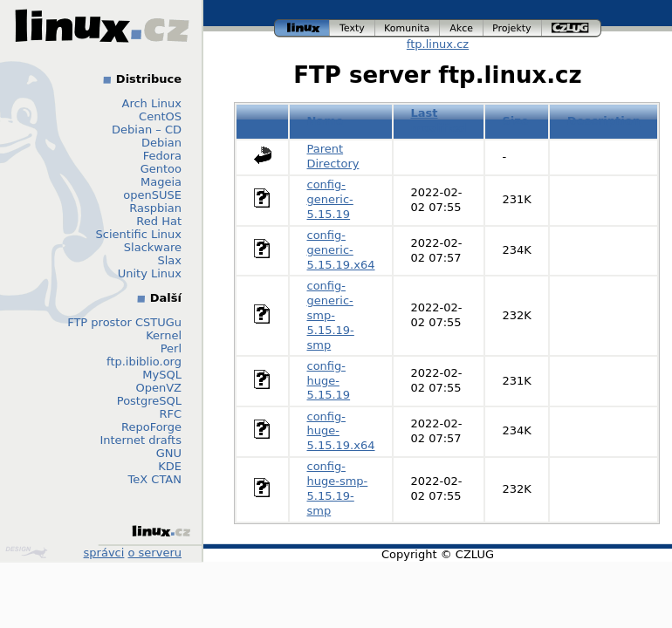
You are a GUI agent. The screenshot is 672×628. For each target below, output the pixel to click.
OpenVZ (158, 388)
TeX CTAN (155, 479)
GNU (169, 453)
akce (462, 28)
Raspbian (155, 208)
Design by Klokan (26, 552)
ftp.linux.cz (438, 44)
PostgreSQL (149, 401)
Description (604, 121)
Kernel (164, 335)
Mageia (161, 182)
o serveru (155, 553)
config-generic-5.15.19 (330, 199)
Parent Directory (333, 156)
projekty (513, 28)
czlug (572, 28)
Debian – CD (147, 130)
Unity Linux (150, 273)
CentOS (160, 116)
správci (104, 553)
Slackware (153, 247)
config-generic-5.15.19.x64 (341, 250)
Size (516, 121)
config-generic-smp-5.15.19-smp (331, 315)
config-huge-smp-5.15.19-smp (338, 488)
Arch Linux (152, 103)
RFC (170, 414)
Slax (169, 260)
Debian (161, 143)
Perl (171, 348)
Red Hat (159, 221)
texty (353, 28)
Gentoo (161, 169)
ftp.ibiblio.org (144, 362)
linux (302, 28)
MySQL (162, 375)
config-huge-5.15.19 (329, 381)
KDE (170, 466)
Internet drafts (141, 440)
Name (326, 121)
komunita (408, 28)
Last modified (439, 120)
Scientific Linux (139, 234)
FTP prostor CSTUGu (124, 322)
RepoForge (151, 427)
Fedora (162, 156)
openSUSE (152, 195)
